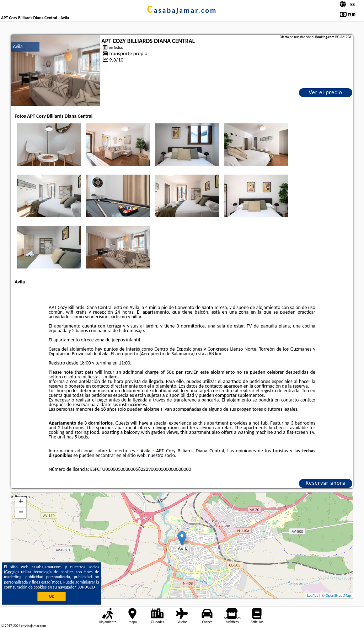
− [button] (21, 513)
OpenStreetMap (338, 595)
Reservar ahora (326, 483)
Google (12, 572)
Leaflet (312, 595)
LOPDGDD (86, 587)
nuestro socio (161, 455)
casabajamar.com (182, 10)
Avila (18, 46)
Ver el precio (325, 92)
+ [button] (21, 502)
